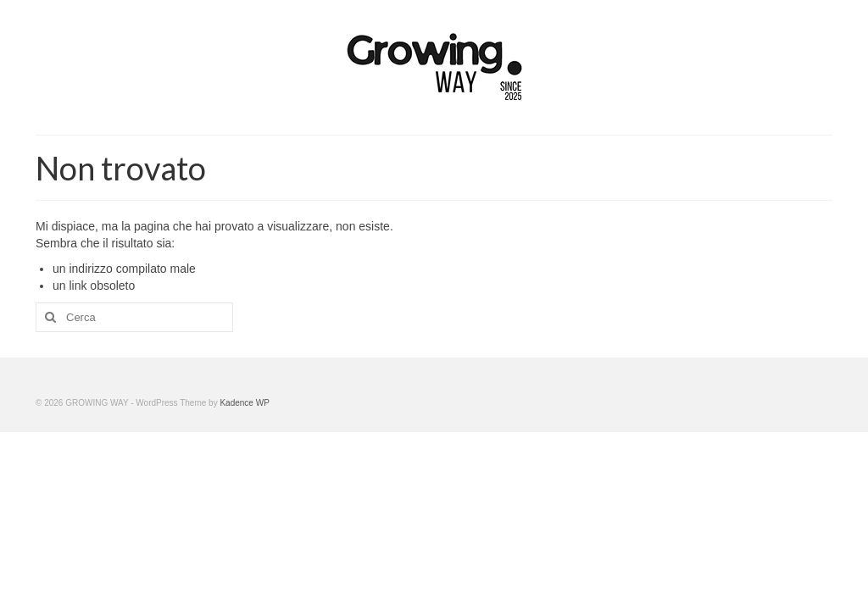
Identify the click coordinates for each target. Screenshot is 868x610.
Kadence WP (244, 403)
